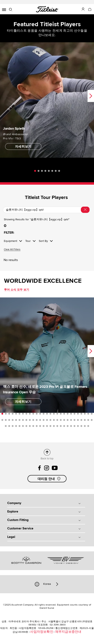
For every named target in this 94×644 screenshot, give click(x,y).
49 (74, 420)
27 (92, 414)
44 (57, 420)
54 (92, 420)
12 (40, 414)
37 (33, 420)
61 (26, 426)
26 (88, 414)
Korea (47, 584)
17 (57, 414)
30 (9, 420)
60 (23, 426)
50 (78, 420)
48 (71, 420)
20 (68, 414)
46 (64, 420)
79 (88, 426)
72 (64, 426)
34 (23, 420)
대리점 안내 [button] (50, 479)
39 (40, 420)
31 (13, 420)
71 (61, 426)
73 (68, 426)
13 (44, 414)
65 (40, 426)
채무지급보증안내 (68, 632)
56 (9, 426)
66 (44, 426)
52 (85, 420)
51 (81, 420)
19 (64, 414)
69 (54, 426)
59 (20, 426)
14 (47, 414)
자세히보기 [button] (23, 147)
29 (6, 420)
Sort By (43, 241)
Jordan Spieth (14, 128)
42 (50, 420)
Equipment (11, 241)
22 (74, 414)
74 (71, 426)
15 (50, 414)
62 (30, 426)
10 (33, 414)
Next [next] (91, 96)
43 (54, 420)
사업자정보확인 (42, 632)
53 (88, 420)
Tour (28, 241)
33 (20, 420)
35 (26, 420)
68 (50, 426)
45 (61, 420)
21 (71, 414)
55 (6, 426)
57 (13, 426)
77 (81, 426)
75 (74, 426)
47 (68, 420)
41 (47, 420)
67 (47, 426)
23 (78, 414)
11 (37, 414)
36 (30, 420)
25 (85, 414)
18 (61, 414)
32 (16, 420)
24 (81, 414)
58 (16, 426)
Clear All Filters (12, 250)
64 (37, 426)
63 (33, 426)
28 (2, 420)
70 (57, 426)
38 (37, 420)
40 (44, 420)
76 (78, 426)
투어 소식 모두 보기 (17, 290)
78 (85, 426)
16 (54, 414)
